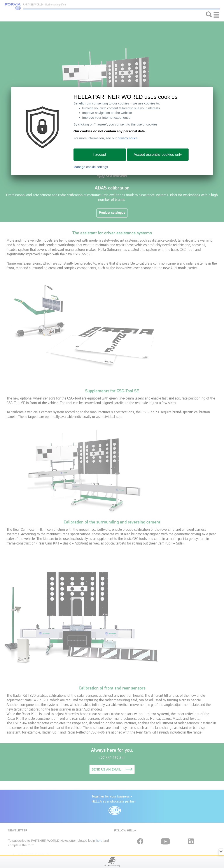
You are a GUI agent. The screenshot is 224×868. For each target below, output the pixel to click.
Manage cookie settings (91, 167)
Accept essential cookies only (158, 155)
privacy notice (128, 138)
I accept (100, 155)
